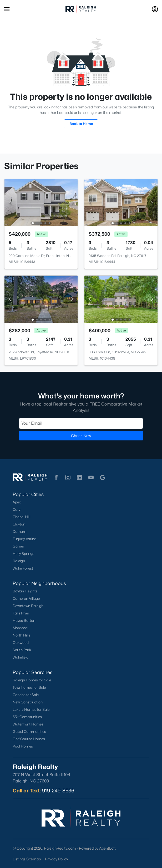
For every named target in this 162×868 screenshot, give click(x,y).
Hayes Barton (24, 620)
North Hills (21, 635)
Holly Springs (23, 554)
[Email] (81, 423)
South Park (22, 650)
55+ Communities (27, 717)
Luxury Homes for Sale (31, 709)
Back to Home (81, 124)
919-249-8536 (58, 791)
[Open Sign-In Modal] (155, 9)
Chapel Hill (21, 517)
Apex (17, 502)
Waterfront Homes (28, 724)
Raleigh (19, 561)
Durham (19, 532)
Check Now (81, 436)
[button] (7, 9)
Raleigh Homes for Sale (32, 680)
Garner (18, 546)
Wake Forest (23, 568)
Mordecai (20, 628)
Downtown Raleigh (28, 606)
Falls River (21, 613)
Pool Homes (23, 746)
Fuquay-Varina (24, 539)
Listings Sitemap (27, 859)
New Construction (28, 702)
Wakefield (21, 657)
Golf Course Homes (29, 739)
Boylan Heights (25, 591)
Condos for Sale (26, 695)
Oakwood (21, 643)
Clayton (19, 524)
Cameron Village (26, 598)
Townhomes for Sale (29, 687)
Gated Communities (29, 732)
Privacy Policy (57, 859)
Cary (16, 509)
